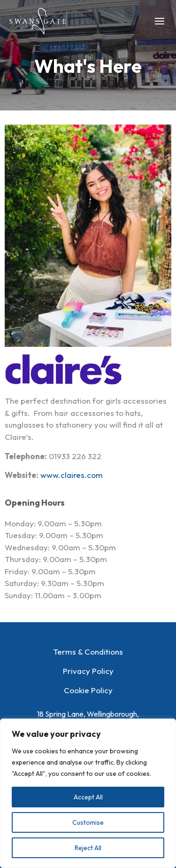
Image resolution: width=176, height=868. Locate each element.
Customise (88, 822)
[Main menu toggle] (160, 21)
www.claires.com (72, 475)
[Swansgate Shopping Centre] (38, 21)
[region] (88, 793)
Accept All (88, 797)
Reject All (88, 848)
